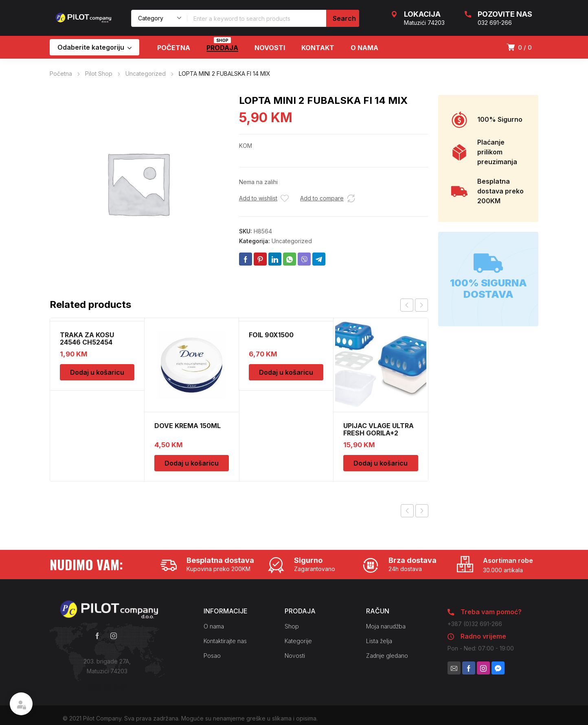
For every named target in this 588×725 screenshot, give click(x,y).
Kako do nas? (107, 687)
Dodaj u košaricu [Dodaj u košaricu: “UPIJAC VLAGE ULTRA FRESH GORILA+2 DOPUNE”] (381, 463)
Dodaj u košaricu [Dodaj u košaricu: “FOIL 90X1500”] (286, 372)
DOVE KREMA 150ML (188, 426)
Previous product (407, 511)
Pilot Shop (99, 74)
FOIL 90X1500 (271, 335)
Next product (422, 511)
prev (407, 305)
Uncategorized (146, 74)
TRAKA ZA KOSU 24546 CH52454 (87, 338)
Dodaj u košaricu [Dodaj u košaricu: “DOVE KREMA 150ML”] (192, 463)
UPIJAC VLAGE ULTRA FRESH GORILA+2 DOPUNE (378, 433)
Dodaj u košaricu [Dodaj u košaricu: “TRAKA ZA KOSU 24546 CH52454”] (97, 372)
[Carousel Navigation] (414, 305)
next (421, 305)
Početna (61, 74)
